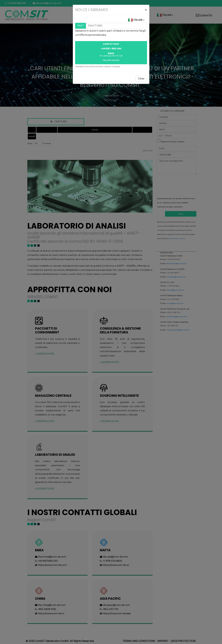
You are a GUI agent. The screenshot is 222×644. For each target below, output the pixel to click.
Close (141, 79)
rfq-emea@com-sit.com (111, 56)
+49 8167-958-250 (111, 49)
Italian (138, 20)
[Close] (146, 10)
